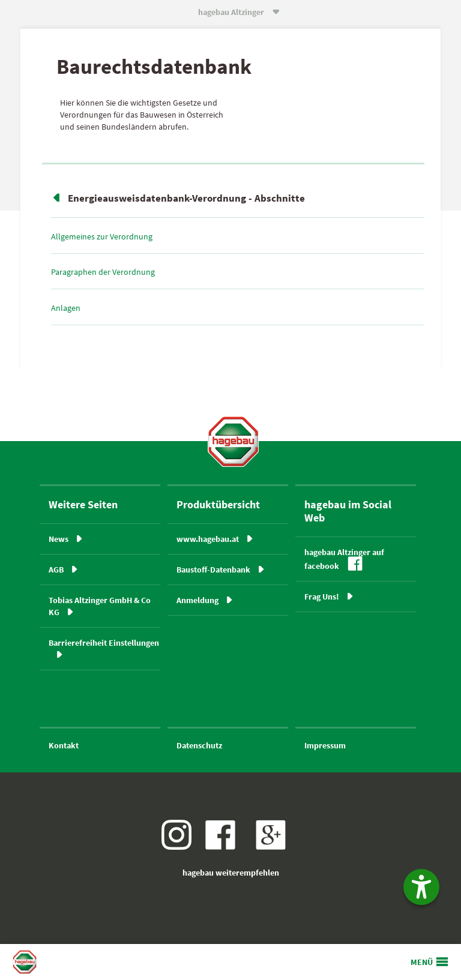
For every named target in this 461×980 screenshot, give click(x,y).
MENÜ (422, 962)
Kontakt (64, 745)
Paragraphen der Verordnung (103, 272)
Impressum (325, 745)
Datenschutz (199, 745)
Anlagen (66, 308)
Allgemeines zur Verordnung (102, 236)
